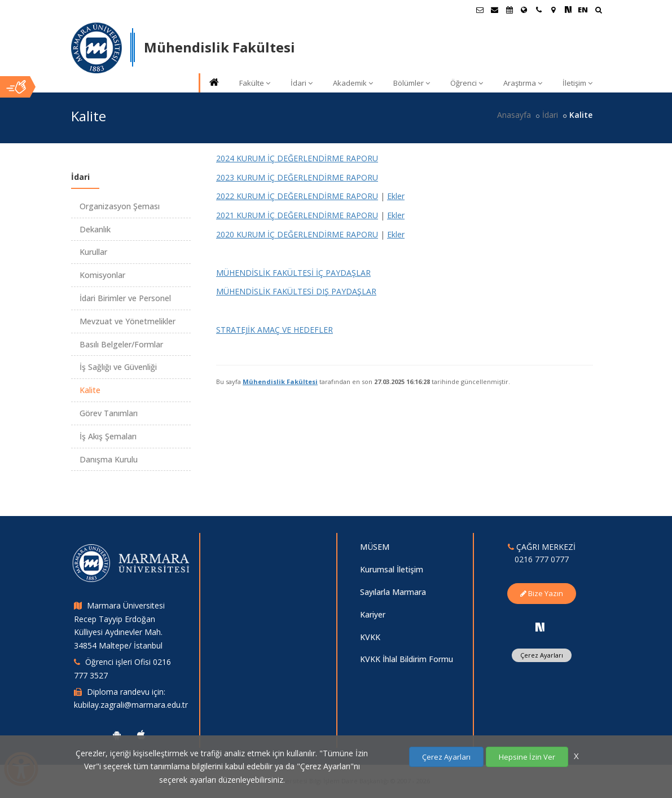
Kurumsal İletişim (392, 569)
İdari (302, 83)
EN (583, 10)
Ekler (396, 196)
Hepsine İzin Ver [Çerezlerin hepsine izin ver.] (527, 757)
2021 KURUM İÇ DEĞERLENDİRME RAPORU (297, 215)
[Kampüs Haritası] (554, 10)
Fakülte (255, 83)
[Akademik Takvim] (510, 10)
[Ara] (598, 11)
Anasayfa (514, 115)
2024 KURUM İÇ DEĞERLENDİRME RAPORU (297, 158)
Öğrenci (467, 83)
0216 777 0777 (542, 559)
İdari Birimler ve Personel (125, 298)
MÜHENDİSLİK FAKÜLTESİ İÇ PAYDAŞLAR (293, 273)
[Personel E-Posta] (495, 10)
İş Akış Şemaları (108, 436)
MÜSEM (375, 547)
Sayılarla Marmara (393, 592)
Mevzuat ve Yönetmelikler (128, 321)
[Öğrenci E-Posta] (480, 10)
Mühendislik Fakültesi (280, 382)
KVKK (370, 637)
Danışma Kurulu (109, 459)
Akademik (353, 83)
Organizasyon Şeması (120, 206)
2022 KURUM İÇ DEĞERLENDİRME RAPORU (297, 196)
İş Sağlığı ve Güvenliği (118, 367)
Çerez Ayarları (542, 655)
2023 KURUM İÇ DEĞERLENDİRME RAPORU (297, 177)
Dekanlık (95, 229)
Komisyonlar (102, 275)
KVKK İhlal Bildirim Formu (407, 659)
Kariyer (373, 614)
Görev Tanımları (109, 413)
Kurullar (93, 252)
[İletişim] (539, 10)
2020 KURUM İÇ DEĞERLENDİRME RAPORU (297, 234)
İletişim (577, 83)
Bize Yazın (542, 593)
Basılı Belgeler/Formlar (121, 344)
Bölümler (412, 83)
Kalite (90, 390)
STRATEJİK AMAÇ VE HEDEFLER (274, 330)
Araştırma (523, 83)
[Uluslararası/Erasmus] (524, 10)
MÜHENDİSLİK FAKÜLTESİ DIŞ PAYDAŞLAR (296, 291)
